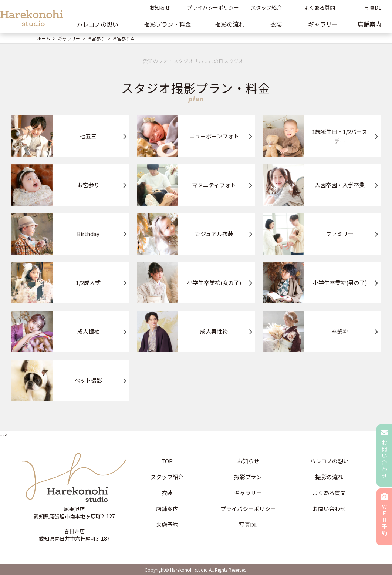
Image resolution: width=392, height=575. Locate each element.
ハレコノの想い (98, 24)
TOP (167, 461)
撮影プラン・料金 (168, 24)
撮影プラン (248, 477)
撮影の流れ (230, 24)
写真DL (248, 524)
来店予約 (167, 524)
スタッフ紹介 (266, 7)
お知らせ (160, 7)
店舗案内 (167, 509)
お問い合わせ (329, 509)
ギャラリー (323, 24)
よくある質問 (320, 7)
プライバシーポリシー (213, 7)
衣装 (276, 24)
